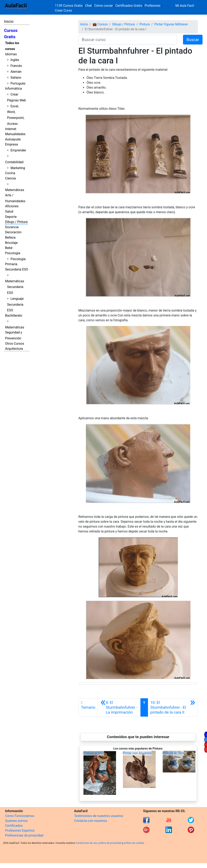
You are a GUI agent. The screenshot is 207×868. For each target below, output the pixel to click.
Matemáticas (15, 190)
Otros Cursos (15, 344)
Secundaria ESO (17, 269)
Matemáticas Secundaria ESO (15, 287)
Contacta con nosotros (91, 821)
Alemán (16, 72)
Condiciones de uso (87, 843)
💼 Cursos (100, 24)
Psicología (13, 253)
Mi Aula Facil (185, 6)
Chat (88, 6)
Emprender (18, 150)
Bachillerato (14, 316)
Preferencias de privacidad (24, 835)
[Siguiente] (173, 707)
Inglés (15, 60)
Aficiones (12, 206)
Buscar (193, 40)
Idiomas (11, 54)
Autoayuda (13, 139)
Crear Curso (64, 10)
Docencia (12, 227)
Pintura (145, 24)
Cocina (10, 173)
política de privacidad (110, 843)
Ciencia (10, 178)
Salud (9, 211)
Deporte (11, 217)
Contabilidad (14, 162)
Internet (11, 129)
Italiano (16, 78)
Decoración (13, 232)
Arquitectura (14, 349)
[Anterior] (119, 707)
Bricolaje (11, 243)
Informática (13, 89)
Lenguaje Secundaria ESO (15, 305)
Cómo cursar (104, 6)
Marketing (18, 168)
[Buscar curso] (128, 40)
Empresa (11, 144)
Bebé (9, 248)
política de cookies (134, 843)
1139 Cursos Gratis (69, 6)
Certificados (14, 826)
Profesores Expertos (20, 831)
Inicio (9, 21)
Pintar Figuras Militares (171, 24)
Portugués (18, 83)
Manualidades (15, 134)
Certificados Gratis (129, 6)
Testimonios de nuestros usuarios (99, 816)
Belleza (10, 237)
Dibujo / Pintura (16, 222)
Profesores (153, 6)
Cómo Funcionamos (20, 816)
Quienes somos (16, 821)
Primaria (11, 264)
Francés (16, 66)
